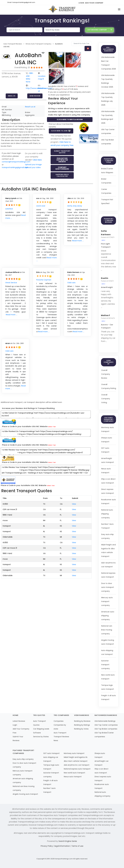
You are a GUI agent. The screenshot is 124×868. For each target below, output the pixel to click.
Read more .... (78, 241)
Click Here (37, 160)
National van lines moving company (107, 630)
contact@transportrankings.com (16, 162)
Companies (59, 721)
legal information (62, 846)
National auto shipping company (107, 514)
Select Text (52, 427)
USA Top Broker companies (106, 729)
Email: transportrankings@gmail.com (21, 2)
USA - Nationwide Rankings (108, 49)
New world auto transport (74, 773)
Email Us (12, 96)
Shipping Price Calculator (62, 175)
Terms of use (77, 846)
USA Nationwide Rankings (105, 721)
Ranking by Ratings (82, 725)
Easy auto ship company (23, 759)
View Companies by (109, 362)
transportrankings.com (64, 859)
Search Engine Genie (68, 841)
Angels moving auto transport (25, 794)
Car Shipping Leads (41, 729)
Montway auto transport (74, 753)
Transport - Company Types (109, 161)
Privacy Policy (47, 846)
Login (81, 3)
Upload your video (33, 167)
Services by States (41, 737)
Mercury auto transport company (107, 601)
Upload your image (33, 165)
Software (37, 733)
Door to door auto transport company (108, 587)
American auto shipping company (108, 616)
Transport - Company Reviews (109, 220)
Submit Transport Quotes (62, 152)
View (74, 504)
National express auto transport (77, 769)
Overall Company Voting (106, 399)
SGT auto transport (51, 753)
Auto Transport (60, 733)
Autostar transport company (105, 665)
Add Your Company (94, 3)
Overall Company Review (106, 374)
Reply (103, 240)
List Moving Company (100, 30)
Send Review (35, 96)
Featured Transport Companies (109, 419)
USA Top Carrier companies (106, 725)
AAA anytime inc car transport (77, 765)
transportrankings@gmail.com (15, 167)
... (102, 270)
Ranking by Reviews (82, 721)
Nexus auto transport (73, 777)
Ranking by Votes (81, 729)
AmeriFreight (107, 287)
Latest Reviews (19, 721)
